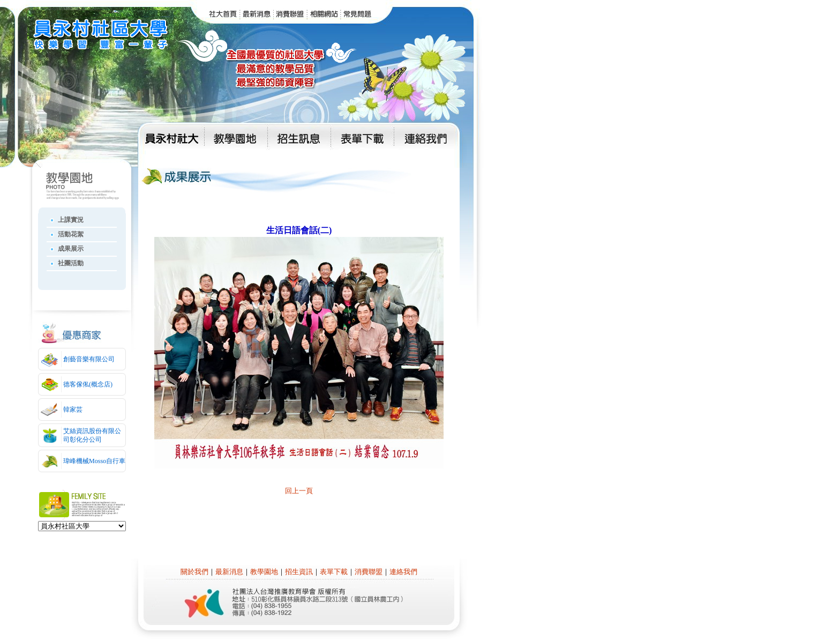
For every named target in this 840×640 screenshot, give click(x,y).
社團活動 (71, 263)
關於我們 (194, 572)
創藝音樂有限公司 (89, 359)
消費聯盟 (369, 572)
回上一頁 (299, 491)
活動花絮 (71, 234)
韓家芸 (73, 410)
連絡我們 (403, 572)
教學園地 (264, 572)
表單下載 (334, 572)
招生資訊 (299, 572)
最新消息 (229, 572)
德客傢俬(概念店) (88, 384)
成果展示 (71, 249)
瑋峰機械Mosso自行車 (94, 461)
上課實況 (71, 220)
